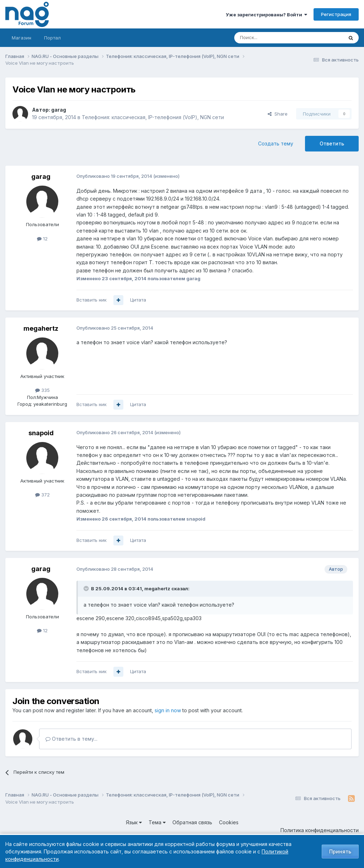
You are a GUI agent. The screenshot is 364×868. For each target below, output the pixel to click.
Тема (157, 822)
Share (278, 114)
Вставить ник (92, 300)
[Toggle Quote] (87, 589)
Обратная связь (192, 822)
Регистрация (336, 14)
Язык (134, 822)
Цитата (138, 300)
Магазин (22, 38)
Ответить (332, 143)
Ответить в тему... (71, 739)
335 (42, 390)
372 (42, 495)
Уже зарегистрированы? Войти (266, 15)
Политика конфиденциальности (320, 830)
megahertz (41, 328)
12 (42, 239)
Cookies (229, 822)
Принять (340, 851)
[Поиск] (269, 38)
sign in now (168, 710)
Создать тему (276, 143)
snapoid (41, 433)
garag (59, 110)
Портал (52, 38)
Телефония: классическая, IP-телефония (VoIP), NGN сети (153, 117)
